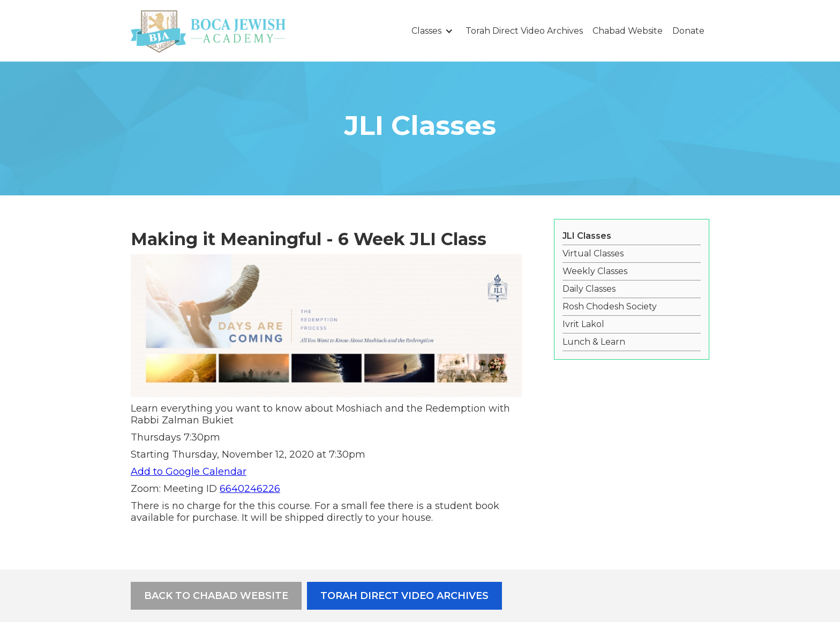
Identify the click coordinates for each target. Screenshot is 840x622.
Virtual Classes (593, 253)
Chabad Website (628, 31)
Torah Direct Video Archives (524, 31)
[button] (434, 31)
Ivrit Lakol (583, 324)
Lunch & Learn (594, 342)
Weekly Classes (595, 271)
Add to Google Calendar (189, 472)
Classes (426, 31)
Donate (688, 31)
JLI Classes (587, 236)
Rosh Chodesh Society (610, 306)
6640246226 (250, 489)
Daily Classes (589, 289)
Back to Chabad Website (216, 596)
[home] (208, 31)
